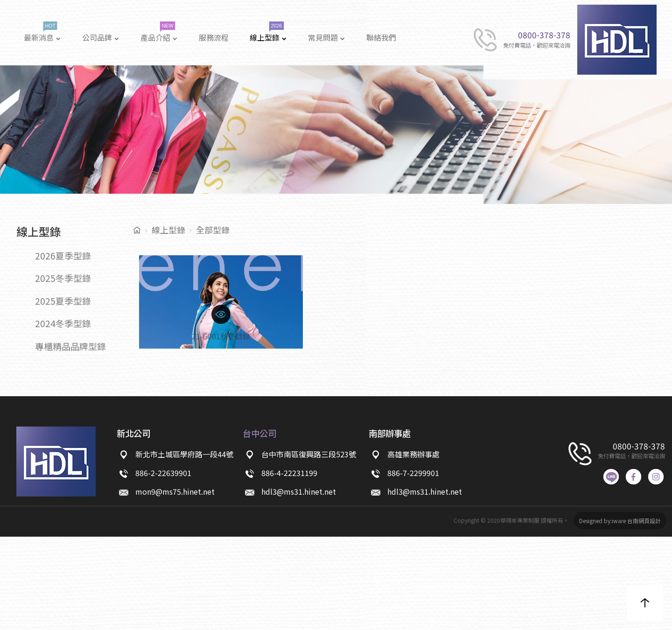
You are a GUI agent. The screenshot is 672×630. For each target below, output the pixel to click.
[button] (645, 603)
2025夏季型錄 (63, 301)
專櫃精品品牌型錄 (70, 346)
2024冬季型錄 (63, 323)
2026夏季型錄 (63, 255)
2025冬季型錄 (63, 278)
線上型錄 (168, 230)
